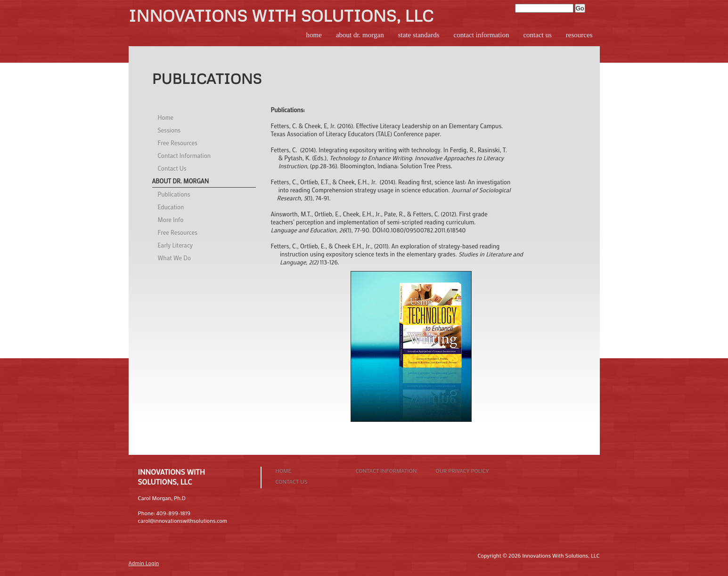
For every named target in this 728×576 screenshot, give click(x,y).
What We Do (175, 258)
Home (314, 35)
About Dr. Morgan (360, 35)
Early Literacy (176, 245)
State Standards (419, 35)
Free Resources (178, 143)
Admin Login (144, 563)
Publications (174, 194)
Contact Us (537, 35)
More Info (171, 219)
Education (171, 207)
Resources (579, 35)
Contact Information (482, 35)
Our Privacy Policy (462, 470)
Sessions (169, 130)
